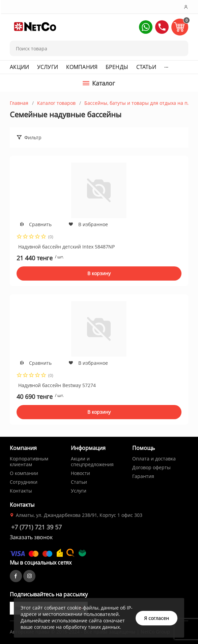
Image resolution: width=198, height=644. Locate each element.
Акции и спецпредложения (92, 461)
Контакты (21, 491)
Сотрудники (24, 482)
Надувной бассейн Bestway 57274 (57, 385)
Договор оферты (151, 467)
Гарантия (143, 476)
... (166, 66)
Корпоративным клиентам (29, 461)
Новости (80, 473)
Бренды (117, 67)
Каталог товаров (56, 103)
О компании (24, 473)
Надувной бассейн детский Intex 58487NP (66, 247)
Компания (82, 67)
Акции (19, 67)
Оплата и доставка (154, 459)
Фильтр (33, 137)
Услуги (48, 67)
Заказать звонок (31, 537)
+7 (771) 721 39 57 (36, 527)
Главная (19, 103)
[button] (146, 27)
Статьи (146, 67)
